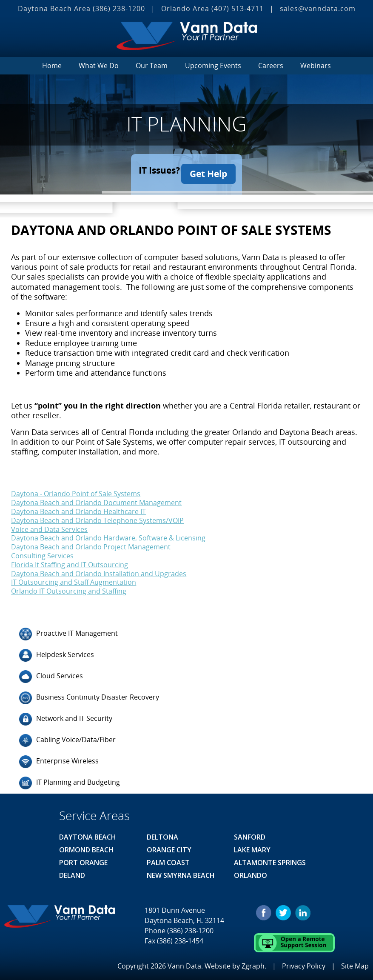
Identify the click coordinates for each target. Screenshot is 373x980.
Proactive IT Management (68, 631)
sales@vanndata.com (318, 9)
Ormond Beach (86, 846)
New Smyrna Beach (181, 872)
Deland (72, 872)
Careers (271, 66)
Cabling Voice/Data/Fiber (67, 737)
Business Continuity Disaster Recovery (89, 694)
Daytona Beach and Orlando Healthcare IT (78, 508)
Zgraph (253, 962)
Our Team (152, 66)
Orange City (169, 846)
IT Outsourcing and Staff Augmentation (74, 579)
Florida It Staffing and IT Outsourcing (70, 561)
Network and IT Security (66, 716)
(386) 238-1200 (119, 9)
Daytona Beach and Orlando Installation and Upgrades (99, 570)
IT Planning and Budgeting (70, 780)
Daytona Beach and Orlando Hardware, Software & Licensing (108, 534)
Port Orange (83, 859)
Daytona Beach (88, 834)
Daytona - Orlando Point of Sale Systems (76, 490)
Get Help (211, 170)
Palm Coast (168, 859)
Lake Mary (252, 846)
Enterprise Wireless (59, 758)
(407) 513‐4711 (238, 9)
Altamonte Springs (270, 859)
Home (52, 66)
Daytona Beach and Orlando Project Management (91, 543)
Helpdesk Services (57, 652)
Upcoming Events (213, 66)
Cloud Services (51, 673)
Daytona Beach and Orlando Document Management (96, 499)
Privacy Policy (304, 962)
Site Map (355, 962)
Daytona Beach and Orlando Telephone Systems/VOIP (97, 517)
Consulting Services (42, 552)
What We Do (99, 66)
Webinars (316, 66)
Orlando (251, 872)
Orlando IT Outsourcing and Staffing (69, 588)
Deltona (162, 834)
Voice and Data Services (49, 526)
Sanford (250, 834)
